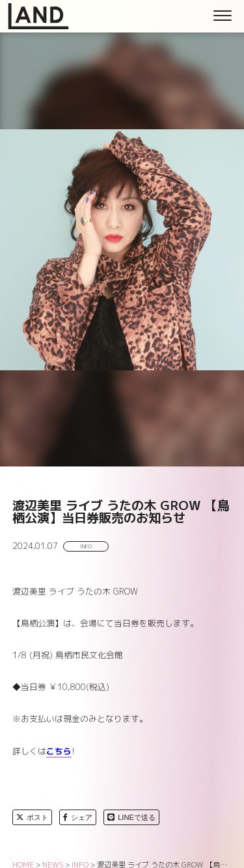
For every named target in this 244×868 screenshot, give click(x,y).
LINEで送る (131, 817)
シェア (78, 817)
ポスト (32, 817)
